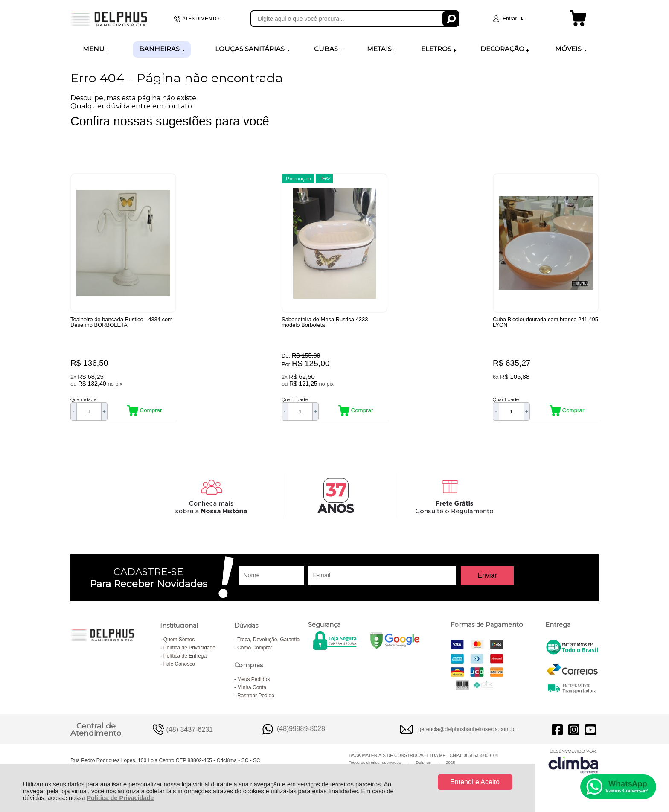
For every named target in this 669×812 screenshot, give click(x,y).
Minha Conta (252, 687)
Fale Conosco (179, 664)
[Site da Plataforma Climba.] (573, 761)
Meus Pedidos (253, 679)
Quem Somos (179, 640)
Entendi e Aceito (475, 782)
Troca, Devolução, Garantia (268, 640)
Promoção (298, 179)
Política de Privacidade (120, 798)
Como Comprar (255, 648)
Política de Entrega (185, 656)
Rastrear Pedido (256, 696)
